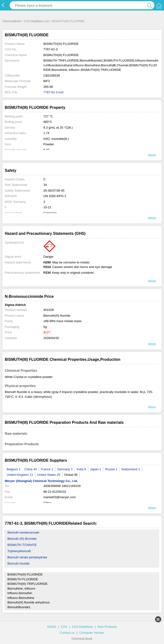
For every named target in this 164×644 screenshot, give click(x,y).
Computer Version (92, 633)
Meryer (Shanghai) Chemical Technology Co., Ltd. (41, 481)
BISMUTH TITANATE (22, 545)
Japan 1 (96, 469)
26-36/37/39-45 (54, 191)
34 (45, 185)
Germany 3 (65, 469)
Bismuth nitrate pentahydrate (27, 557)
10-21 (47, 207)
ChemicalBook (12, 21)
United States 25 (49, 475)
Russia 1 (111, 469)
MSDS (52, 627)
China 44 (31, 469)
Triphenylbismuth (19, 551)
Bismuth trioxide (18, 563)
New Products (107, 627)
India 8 (81, 469)
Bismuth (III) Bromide (22, 539)
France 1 (47, 469)
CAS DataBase (82, 627)
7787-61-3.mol (54, 92)
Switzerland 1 (131, 469)
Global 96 (71, 475)
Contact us (67, 633)
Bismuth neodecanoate (23, 532)
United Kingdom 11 (20, 475)
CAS (64, 627)
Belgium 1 (14, 469)
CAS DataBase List (36, 21)
